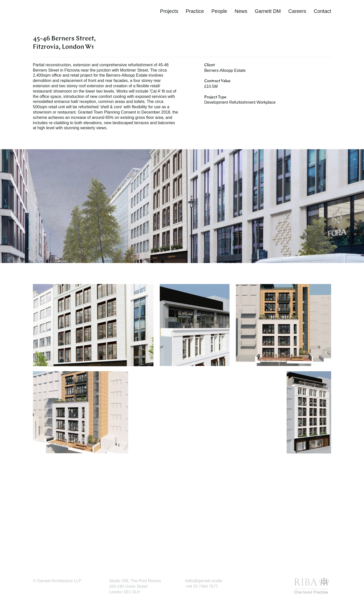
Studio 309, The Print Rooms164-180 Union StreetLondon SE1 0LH (135, 587)
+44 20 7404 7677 (202, 586)
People (219, 11)
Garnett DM (268, 11)
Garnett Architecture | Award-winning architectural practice (61, 12)
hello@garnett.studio (204, 581)
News (241, 11)
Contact (322, 11)
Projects (169, 11)
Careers (297, 11)
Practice (195, 11)
